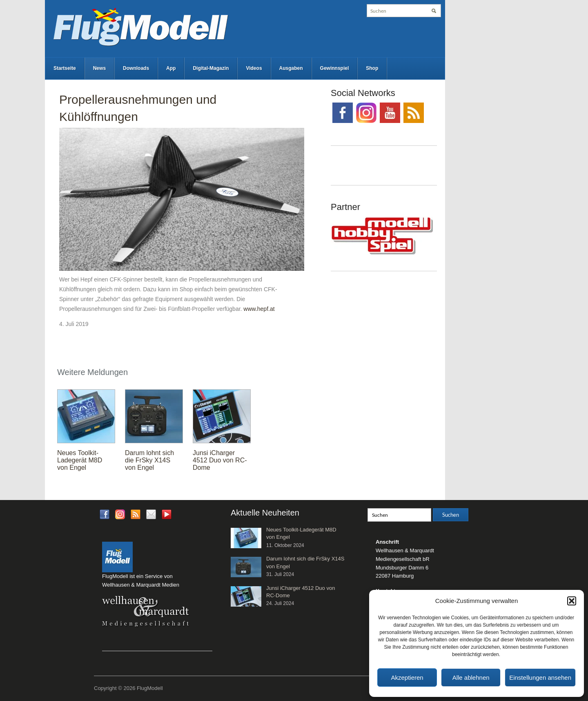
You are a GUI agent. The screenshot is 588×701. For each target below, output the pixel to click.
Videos (254, 68)
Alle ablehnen (471, 678)
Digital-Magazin (211, 68)
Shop (372, 68)
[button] (572, 601)
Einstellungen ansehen (540, 678)
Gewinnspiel (335, 68)
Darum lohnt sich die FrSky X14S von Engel (149, 460)
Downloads (136, 68)
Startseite (65, 68)
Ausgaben (291, 68)
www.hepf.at (259, 309)
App (171, 68)
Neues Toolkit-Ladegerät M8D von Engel (80, 460)
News (99, 68)
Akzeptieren (407, 678)
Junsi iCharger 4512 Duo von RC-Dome (220, 460)
